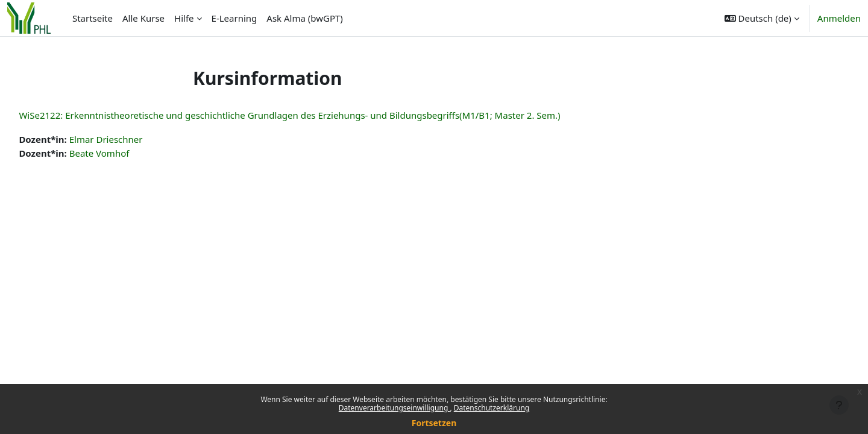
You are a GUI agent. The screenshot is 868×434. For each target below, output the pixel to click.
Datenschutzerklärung (492, 408)
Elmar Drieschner (133, 139)
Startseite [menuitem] (93, 18)
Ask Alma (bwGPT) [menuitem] (305, 18)
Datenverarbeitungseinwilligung (395, 408)
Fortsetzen (434, 423)
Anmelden (839, 18)
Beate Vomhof (126, 153)
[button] (762, 18)
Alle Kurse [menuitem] (143, 18)
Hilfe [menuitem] (184, 18)
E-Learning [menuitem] (234, 18)
